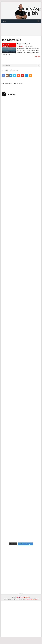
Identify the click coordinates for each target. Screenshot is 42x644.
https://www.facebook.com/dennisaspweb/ (12, 83)
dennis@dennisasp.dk (31, 599)
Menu (4, 21)
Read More (38, 57)
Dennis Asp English (23, 597)
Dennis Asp (20, 46)
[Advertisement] (21, 571)
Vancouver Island (23, 44)
